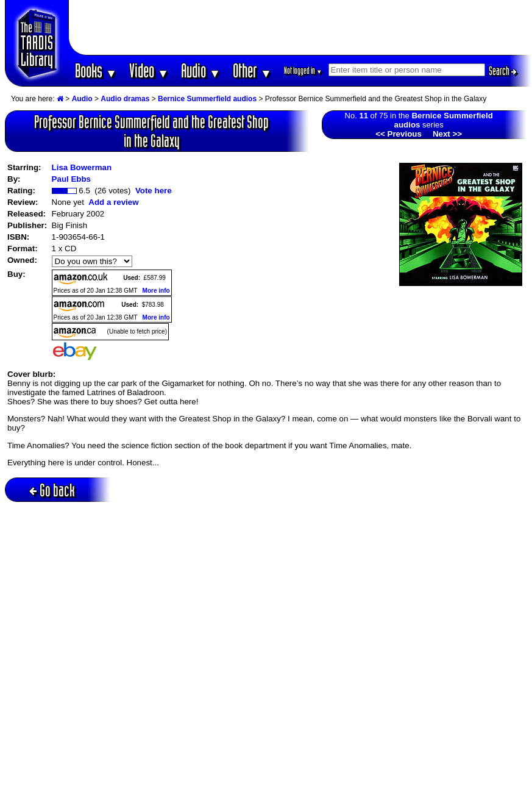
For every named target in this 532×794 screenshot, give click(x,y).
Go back (52, 490)
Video (149, 70)
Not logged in (303, 70)
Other (252, 70)
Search (503, 71)
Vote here (154, 191)
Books (96, 70)
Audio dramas (125, 99)
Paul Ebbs (71, 179)
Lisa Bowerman (82, 167)
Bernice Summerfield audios (207, 99)
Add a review (113, 202)
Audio (201, 70)
